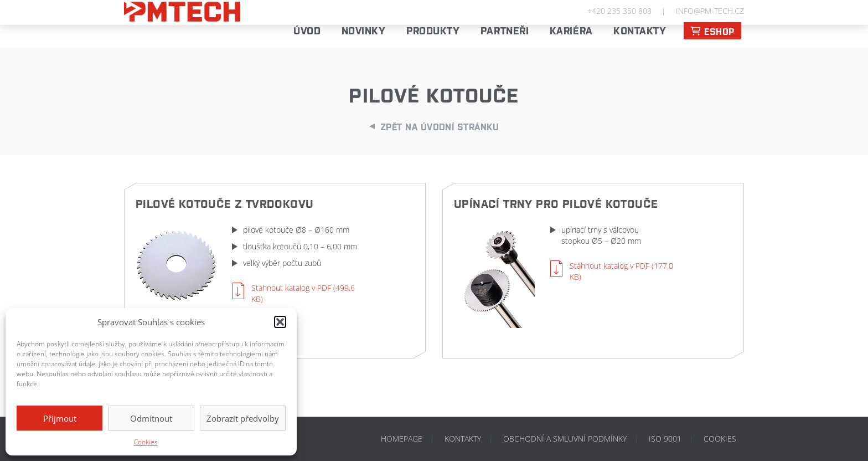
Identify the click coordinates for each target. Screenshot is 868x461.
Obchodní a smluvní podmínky (565, 439)
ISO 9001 (665, 439)
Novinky (364, 30)
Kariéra (571, 30)
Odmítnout (151, 418)
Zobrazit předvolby (243, 418)
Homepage (402, 439)
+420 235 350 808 (619, 11)
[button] (280, 322)
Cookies (146, 442)
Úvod (307, 30)
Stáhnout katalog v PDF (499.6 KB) (303, 293)
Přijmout (60, 418)
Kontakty (640, 30)
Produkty (433, 30)
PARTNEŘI (505, 30)
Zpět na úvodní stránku (440, 126)
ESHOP (712, 31)
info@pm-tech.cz (710, 11)
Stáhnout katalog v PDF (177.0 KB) (621, 271)
